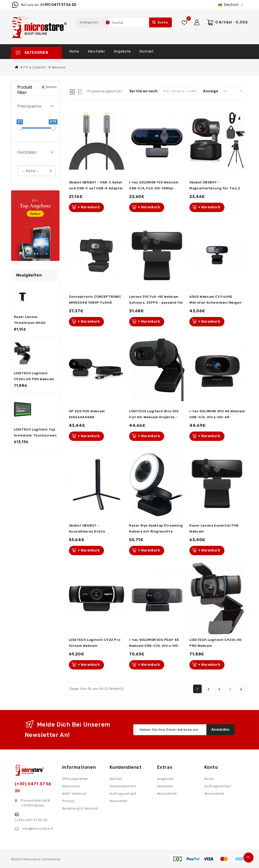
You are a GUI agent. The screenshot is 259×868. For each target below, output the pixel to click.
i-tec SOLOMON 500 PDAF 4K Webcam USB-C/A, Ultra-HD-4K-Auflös (154, 646)
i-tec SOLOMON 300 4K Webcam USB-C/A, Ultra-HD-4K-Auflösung (217, 417)
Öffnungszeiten (75, 779)
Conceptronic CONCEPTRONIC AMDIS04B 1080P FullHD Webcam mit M (95, 303)
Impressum (71, 786)
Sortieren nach (143, 91)
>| (241, 689)
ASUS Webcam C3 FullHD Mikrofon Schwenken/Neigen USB (215, 303)
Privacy (68, 801)
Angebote (122, 51)
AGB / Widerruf (74, 794)
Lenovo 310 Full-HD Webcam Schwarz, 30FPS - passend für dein (156, 303)
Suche (160, 22)
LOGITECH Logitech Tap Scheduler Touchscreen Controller (35, 435)
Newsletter (119, 801)
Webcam (59, 67)
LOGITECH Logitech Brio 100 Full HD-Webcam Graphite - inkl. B (154, 417)
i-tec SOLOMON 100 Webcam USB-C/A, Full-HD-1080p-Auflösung (154, 188)
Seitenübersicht (123, 786)
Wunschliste (167, 794)
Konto (209, 779)
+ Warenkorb (89, 207)
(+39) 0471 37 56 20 (58, 5)
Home (74, 51)
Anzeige (211, 91)
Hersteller (97, 51)
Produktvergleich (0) (105, 91)
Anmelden (220, 730)
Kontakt (147, 51)
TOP (249, 858)
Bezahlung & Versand (80, 808)
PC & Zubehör (35, 67)
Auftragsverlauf (123, 794)
